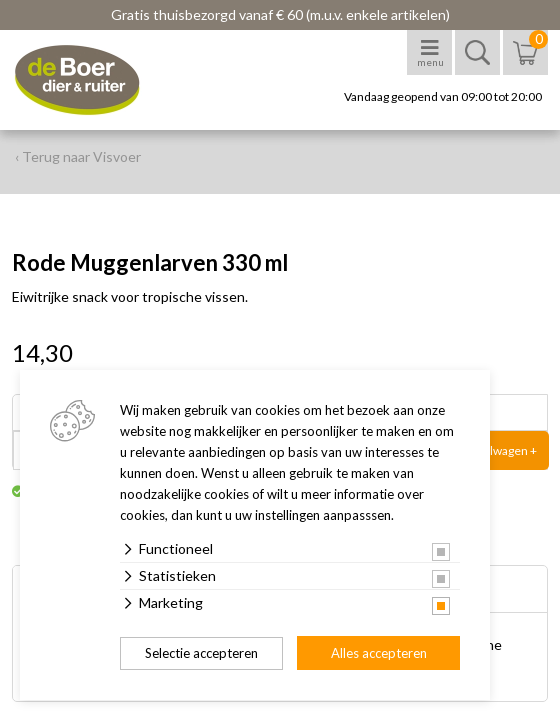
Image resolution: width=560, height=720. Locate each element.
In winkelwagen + (491, 450)
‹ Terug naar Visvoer (78, 156)
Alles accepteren (379, 653)
